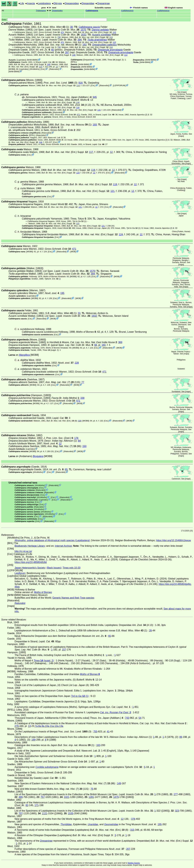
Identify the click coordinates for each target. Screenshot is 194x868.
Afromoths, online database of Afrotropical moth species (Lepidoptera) (52, 540)
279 (17, 726)
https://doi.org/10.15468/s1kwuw (173, 540)
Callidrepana (92, 11)
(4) (90, 140)
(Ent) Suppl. (55, 55)
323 (177, 811)
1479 (116, 797)
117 (91, 152)
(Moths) (65, 398)
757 (43, 797)
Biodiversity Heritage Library (30, 546)
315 (132, 830)
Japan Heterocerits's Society (30, 568)
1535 (71, 813)
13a (61, 726)
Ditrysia (58, 3)
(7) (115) (63, 382)
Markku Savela (134, 863)
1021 (67, 797)
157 (64, 650)
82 (27, 805)
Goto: (54, 20)
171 (37, 805)
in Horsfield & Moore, (82, 342)
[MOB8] (12, 69)
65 (53, 50)
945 (95, 97)
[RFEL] (74, 62)
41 (108, 732)
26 (151, 631)
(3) (60, 83)
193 (95, 125)
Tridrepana (41, 11)
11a (52, 726)
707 (21, 813)
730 (59, 37)
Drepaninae (104, 3)
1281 (91, 797)
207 (128, 849)
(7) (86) (64, 446)
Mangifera (24, 355)
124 (121, 234)
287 (67, 52)
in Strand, (44, 62)
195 (62, 293)
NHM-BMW (32, 60)
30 (71, 27)
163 (98, 745)
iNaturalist (54, 69)
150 (84, 446)
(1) (53, 27)
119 (93, 170)
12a (56, 726)
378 (133, 819)
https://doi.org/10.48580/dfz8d (31, 562)
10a (47, 726)
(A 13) (80, 105)
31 (79, 313)
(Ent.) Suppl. (95, 32)
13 (29, 726)
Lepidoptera (44, 3)
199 (33, 740)
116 (78, 102)
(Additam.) (75, 97)
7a (36, 726)
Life (22, 3)
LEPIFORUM (119, 85)
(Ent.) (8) (62, 421)
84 (79, 441)
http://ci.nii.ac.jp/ (23, 551)
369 (120, 342)
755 (95, 732)
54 (140, 718)
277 (176, 794)
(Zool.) (58, 438)
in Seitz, (78, 117)
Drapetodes (57, 11)
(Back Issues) (54, 568)
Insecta (31, 3)
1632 (84, 35)
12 (57, 67)
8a (40, 726)
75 (92, 789)
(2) (139, 115)
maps (184, 92)
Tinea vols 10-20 (72, 568)
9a (43, 726)
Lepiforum (20, 573)
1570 (83, 30)
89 (181, 737)
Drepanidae (88, 3)
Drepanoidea (72, 3)
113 (114, 32)
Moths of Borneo (43, 592)
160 (104, 345)
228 (77, 363)
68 (96, 345)
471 (62, 32)
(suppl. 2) (116, 60)
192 (84, 45)
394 (80, 40)
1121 (45, 813)
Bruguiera (38, 456)
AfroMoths (34, 69)
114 (111, 47)
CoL (43, 69)
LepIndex (21, 60)
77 (83, 382)
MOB (73, 252)
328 (80, 421)
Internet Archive (63, 546)
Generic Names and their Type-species (73, 598)
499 (21, 797)
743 (127, 718)
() (127, 11)
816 (81, 83)
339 (82, 398)
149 (74, 55)
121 (113, 191)
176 (76, 438)
